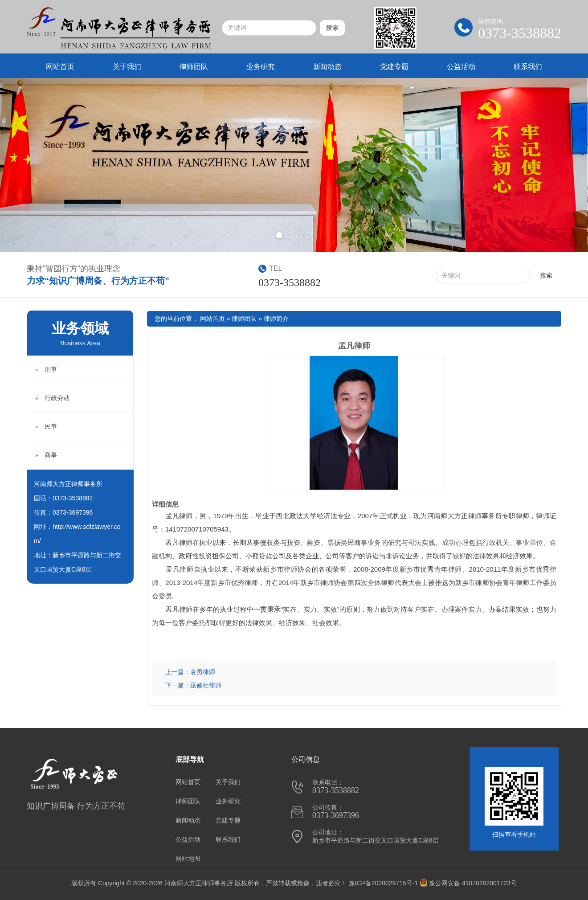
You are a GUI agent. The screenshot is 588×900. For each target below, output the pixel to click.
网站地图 (188, 859)
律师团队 (194, 67)
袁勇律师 (203, 672)
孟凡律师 (354, 346)
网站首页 (60, 67)
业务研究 (261, 67)
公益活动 (461, 67)
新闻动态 (327, 67)
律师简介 (276, 319)
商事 (51, 455)
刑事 (51, 369)
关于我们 (127, 67)
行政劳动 (57, 398)
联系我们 (528, 67)
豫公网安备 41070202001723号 (468, 883)
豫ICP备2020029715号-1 (384, 883)
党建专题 (394, 67)
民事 (51, 426)
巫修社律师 (206, 685)
